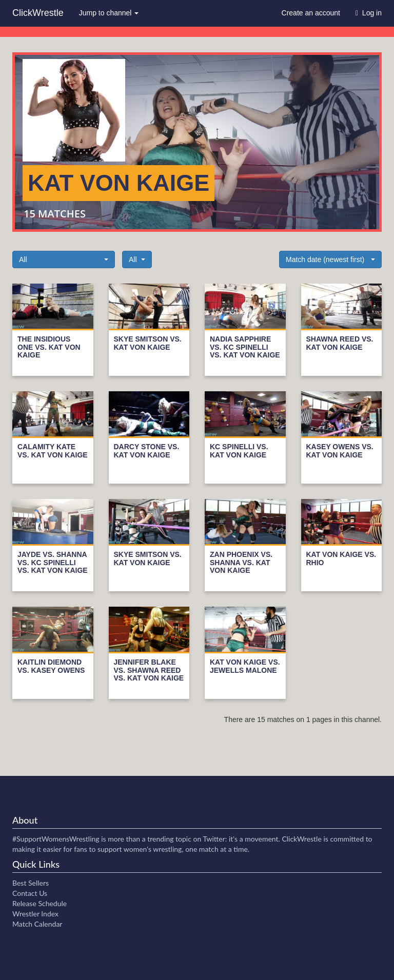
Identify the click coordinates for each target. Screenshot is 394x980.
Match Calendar (37, 924)
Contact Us (30, 893)
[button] (64, 259)
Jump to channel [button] (109, 13)
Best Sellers (31, 883)
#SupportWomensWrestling (56, 839)
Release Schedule (40, 903)
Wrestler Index (35, 914)
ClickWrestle (38, 13)
